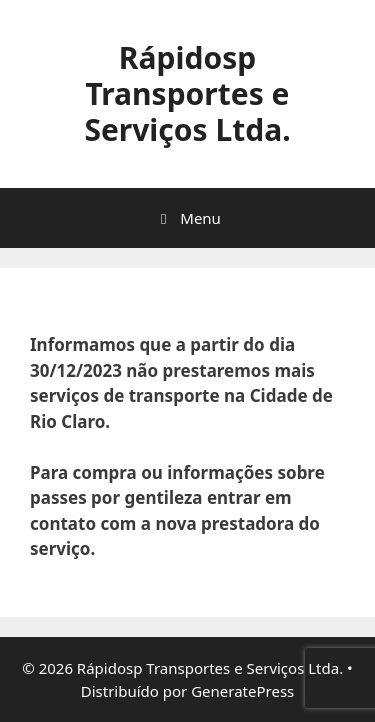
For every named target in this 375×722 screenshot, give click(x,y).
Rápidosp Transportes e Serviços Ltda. (187, 93)
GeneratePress (242, 691)
